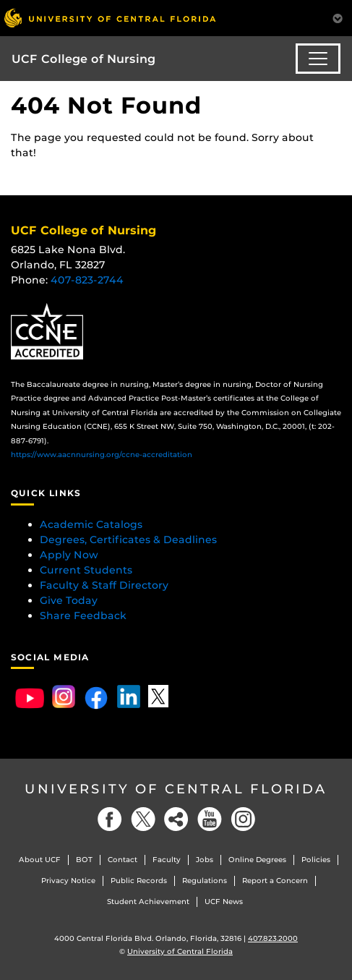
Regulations (205, 881)
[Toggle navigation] (318, 59)
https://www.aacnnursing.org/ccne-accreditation (102, 455)
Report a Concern (275, 881)
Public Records (139, 881)
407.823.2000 (273, 938)
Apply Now (69, 555)
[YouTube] (210, 819)
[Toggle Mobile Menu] (338, 17)
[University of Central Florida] (110, 18)
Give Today (69, 600)
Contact (123, 860)
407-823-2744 (87, 280)
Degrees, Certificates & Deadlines (130, 540)
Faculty (167, 860)
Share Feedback (83, 615)
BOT (84, 860)
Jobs (205, 860)
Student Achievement (148, 902)
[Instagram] (243, 819)
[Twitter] (143, 819)
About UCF (40, 860)
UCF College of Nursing (83, 59)
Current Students (86, 570)
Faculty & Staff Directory (104, 585)
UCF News (224, 902)
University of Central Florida (176, 789)
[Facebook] (110, 819)
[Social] (176, 819)
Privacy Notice (68, 881)
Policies (316, 860)
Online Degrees (257, 860)
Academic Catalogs (91, 524)
